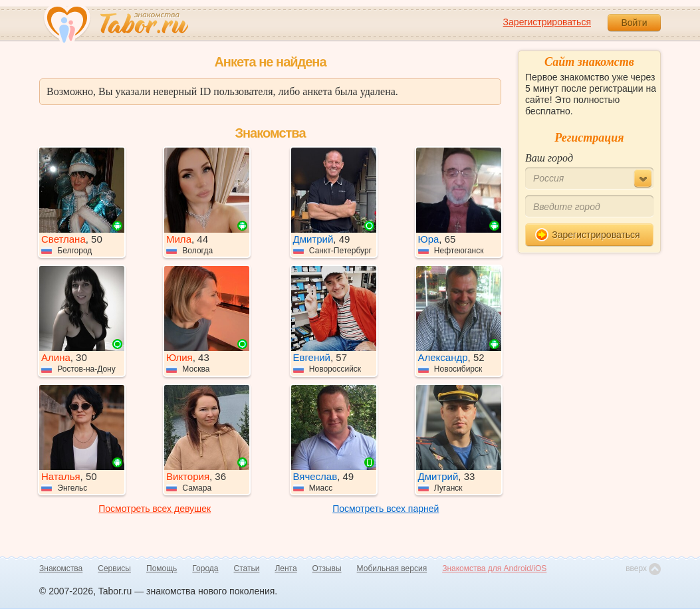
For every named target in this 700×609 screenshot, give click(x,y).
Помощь (162, 568)
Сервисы (114, 568)
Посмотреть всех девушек (155, 509)
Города (205, 568)
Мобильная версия (392, 568)
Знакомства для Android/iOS (494, 568)
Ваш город (549, 158)
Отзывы (327, 568)
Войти (634, 23)
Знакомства (61, 568)
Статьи (247, 568)
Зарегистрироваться (547, 22)
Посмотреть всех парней (386, 509)
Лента (286, 568)
